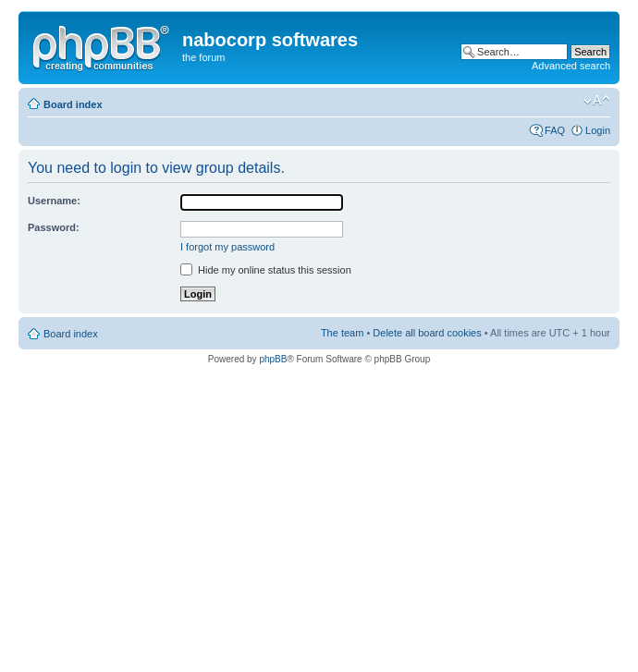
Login (598, 130)
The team (342, 333)
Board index (73, 104)
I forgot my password (227, 247)
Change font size (597, 101)
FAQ (555, 130)
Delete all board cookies (427, 333)
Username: (54, 201)
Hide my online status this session (266, 270)
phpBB (273, 359)
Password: (54, 227)
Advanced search (571, 66)
